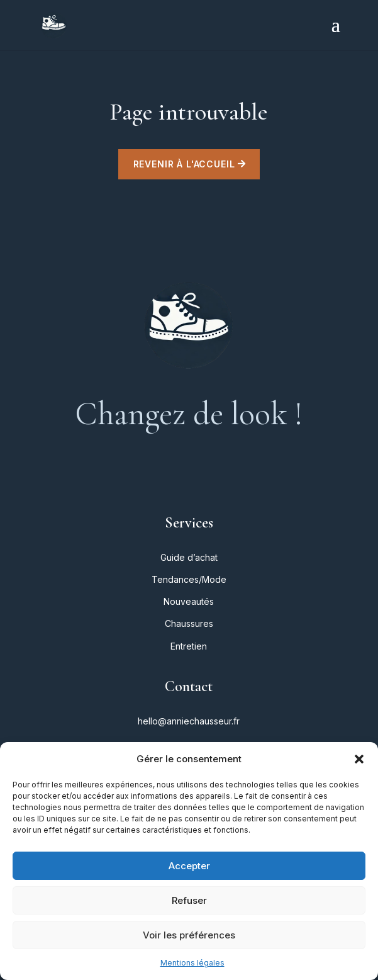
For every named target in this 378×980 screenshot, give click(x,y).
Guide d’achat (189, 557)
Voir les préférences (189, 935)
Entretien (189, 646)
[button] (359, 759)
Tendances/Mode (189, 579)
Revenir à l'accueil (184, 164)
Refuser (189, 900)
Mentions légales (192, 963)
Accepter (189, 866)
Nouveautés (189, 601)
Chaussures (189, 623)
